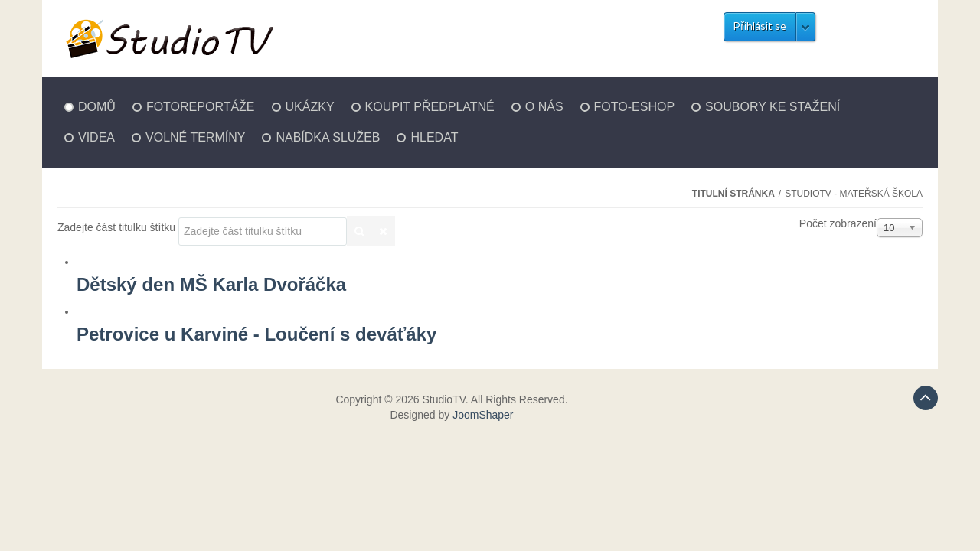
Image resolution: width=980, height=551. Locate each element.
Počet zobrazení (838, 223)
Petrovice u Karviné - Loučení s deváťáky (256, 334)
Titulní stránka (733, 194)
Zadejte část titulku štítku (118, 227)
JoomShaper (483, 415)
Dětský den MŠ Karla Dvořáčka (211, 284)
